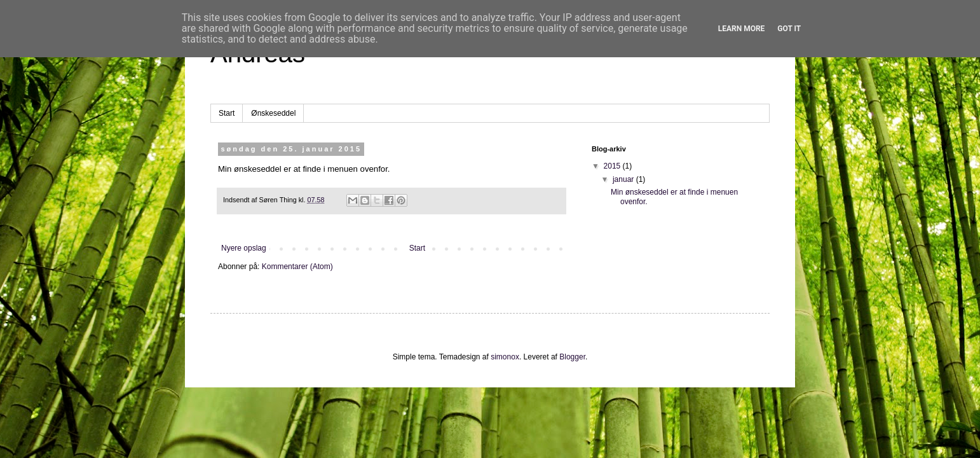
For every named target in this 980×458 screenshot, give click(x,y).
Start (227, 113)
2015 (613, 166)
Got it (789, 29)
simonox (505, 357)
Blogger (572, 357)
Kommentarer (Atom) (297, 267)
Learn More (742, 29)
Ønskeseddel (273, 113)
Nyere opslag (244, 248)
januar (624, 179)
